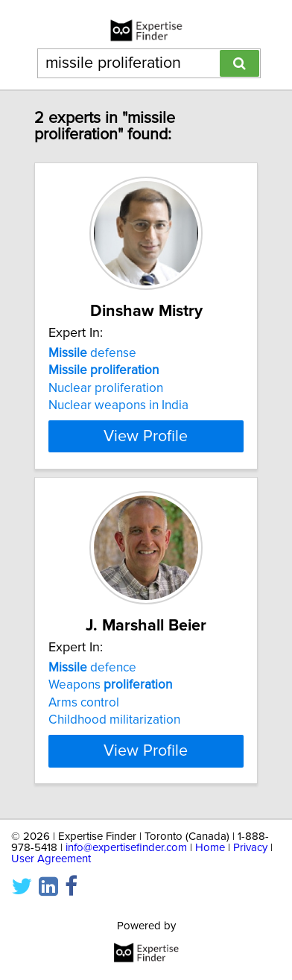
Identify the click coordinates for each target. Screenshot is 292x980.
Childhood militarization (114, 720)
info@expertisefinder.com (126, 848)
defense (92, 353)
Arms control (84, 703)
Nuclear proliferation (106, 388)
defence (92, 668)
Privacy (250, 848)
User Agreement (51, 859)
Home (210, 848)
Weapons (110, 685)
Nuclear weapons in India (118, 405)
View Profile (146, 436)
